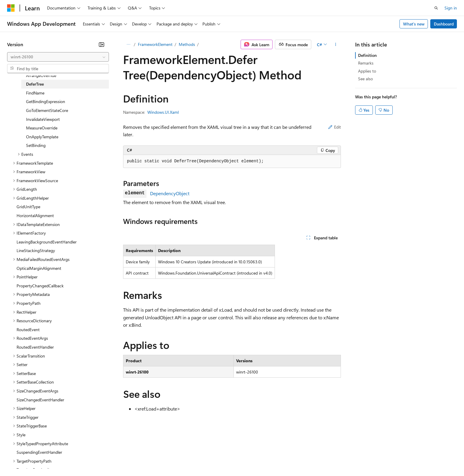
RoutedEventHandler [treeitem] (35, 347)
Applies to (367, 71)
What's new (414, 24)
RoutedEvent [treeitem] (28, 330)
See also (365, 79)
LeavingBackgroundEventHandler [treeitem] (47, 242)
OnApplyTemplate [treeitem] (42, 137)
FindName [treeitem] (35, 93)
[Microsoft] (11, 8)
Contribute (106, 458)
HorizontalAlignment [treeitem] (35, 215)
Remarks (366, 63)
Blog (81, 458)
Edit (335, 127)
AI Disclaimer (19, 458)
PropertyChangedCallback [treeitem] (40, 286)
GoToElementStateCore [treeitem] (47, 110)
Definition (367, 55)
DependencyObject (170, 193)
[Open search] (436, 8)
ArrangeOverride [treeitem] (41, 75)
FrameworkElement (155, 44)
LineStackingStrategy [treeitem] (36, 250)
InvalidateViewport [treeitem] (43, 119)
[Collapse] (101, 44)
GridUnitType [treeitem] (28, 207)
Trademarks (245, 458)
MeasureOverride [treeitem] (42, 128)
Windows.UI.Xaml (163, 112)
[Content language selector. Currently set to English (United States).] (34, 444)
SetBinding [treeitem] (36, 145)
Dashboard (444, 24)
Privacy (129, 458)
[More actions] (336, 44)
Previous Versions (54, 458)
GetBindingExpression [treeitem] (46, 101)
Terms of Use (216, 458)
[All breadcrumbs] (128, 44)
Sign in (451, 8)
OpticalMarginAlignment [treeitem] (39, 268)
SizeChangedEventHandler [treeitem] (40, 400)
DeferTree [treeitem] (35, 84)
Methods (187, 44)
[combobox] (58, 57)
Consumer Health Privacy (170, 458)
